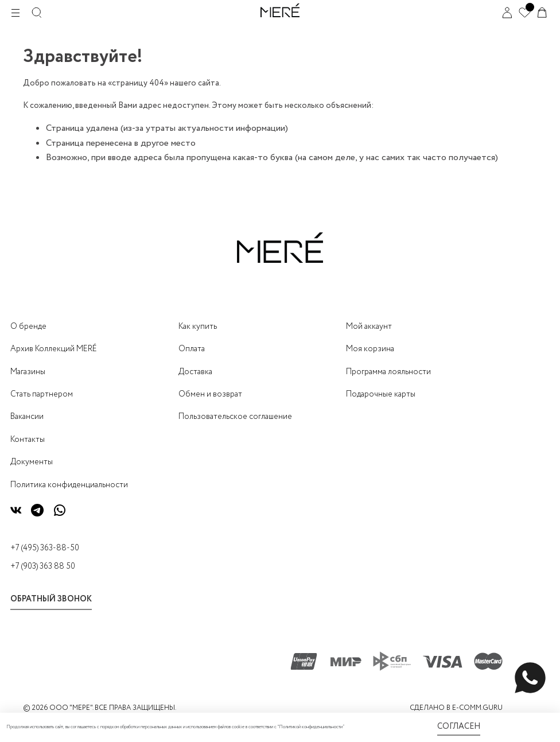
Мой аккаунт (369, 327)
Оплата (192, 349)
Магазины (28, 372)
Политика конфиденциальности (69, 485)
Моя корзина (370, 349)
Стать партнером (42, 394)
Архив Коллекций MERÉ (54, 349)
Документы (32, 462)
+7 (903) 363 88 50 (43, 566)
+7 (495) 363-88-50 (45, 548)
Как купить (198, 327)
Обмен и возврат (210, 394)
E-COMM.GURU (477, 708)
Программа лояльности (388, 372)
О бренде (28, 327)
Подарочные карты (381, 394)
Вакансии (27, 417)
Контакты (28, 440)
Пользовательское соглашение (235, 417)
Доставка (195, 372)
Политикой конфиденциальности (311, 727)
